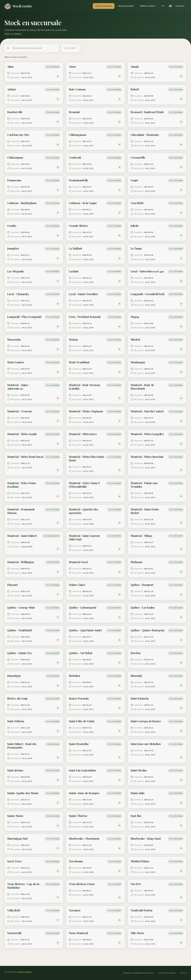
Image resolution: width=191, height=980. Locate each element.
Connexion (180, 6)
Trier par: (67, 48)
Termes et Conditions (167, 973)
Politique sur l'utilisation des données (138, 973)
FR (163, 6)
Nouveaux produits (126, 6)
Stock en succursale (104, 6)
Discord (183, 973)
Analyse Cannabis (25, 972)
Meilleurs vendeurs (148, 6)
